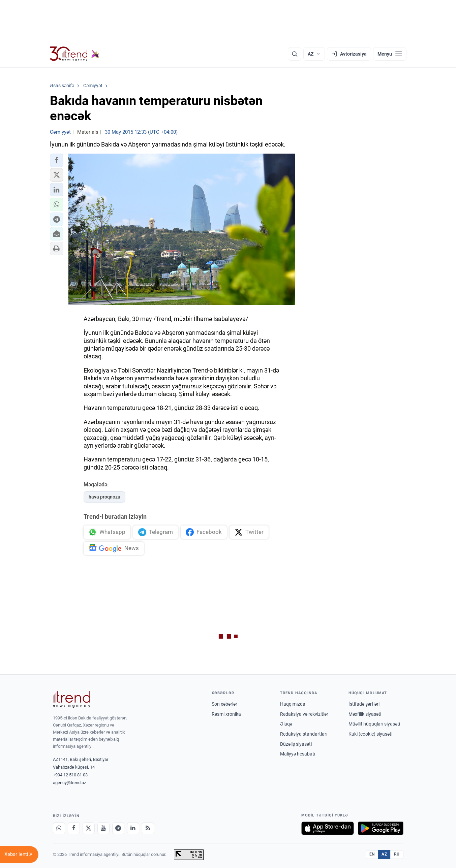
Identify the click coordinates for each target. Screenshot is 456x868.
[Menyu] (390, 54)
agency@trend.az (69, 783)
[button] (57, 160)
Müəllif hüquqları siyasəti (374, 724)
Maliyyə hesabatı (298, 754)
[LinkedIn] (133, 828)
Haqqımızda (293, 704)
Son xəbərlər (224, 704)
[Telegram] (118, 828)
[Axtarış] (295, 54)
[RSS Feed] (148, 828)
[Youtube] (103, 828)
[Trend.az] (75, 54)
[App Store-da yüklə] (328, 828)
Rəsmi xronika (226, 714)
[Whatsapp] (59, 828)
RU (397, 854)
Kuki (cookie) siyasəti (370, 734)
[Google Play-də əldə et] (381, 828)
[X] (89, 828)
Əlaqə (286, 724)
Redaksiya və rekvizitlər (304, 714)
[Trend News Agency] (72, 699)
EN (372, 854)
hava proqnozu (104, 497)
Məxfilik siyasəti (365, 714)
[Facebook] (74, 828)
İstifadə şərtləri (364, 704)
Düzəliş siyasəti (296, 744)
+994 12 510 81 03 (70, 775)
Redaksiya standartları (304, 734)
